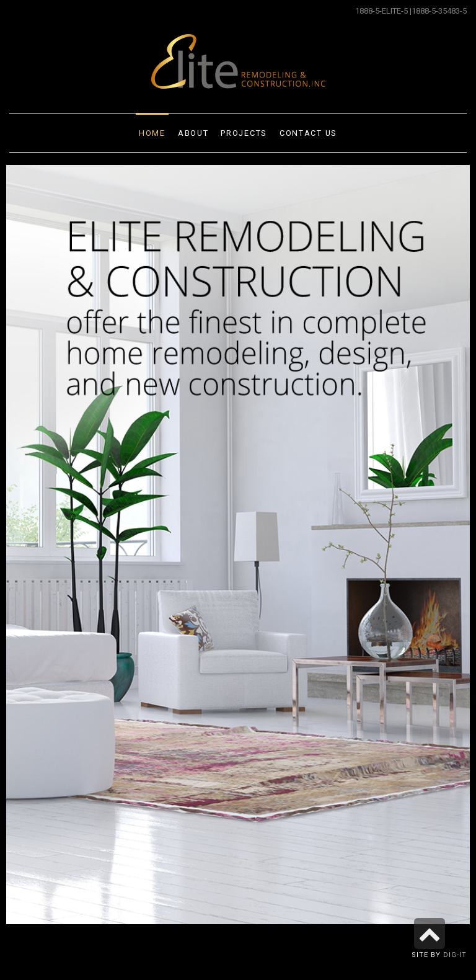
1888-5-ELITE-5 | (383, 11)
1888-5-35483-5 (439, 11)
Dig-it (455, 955)
